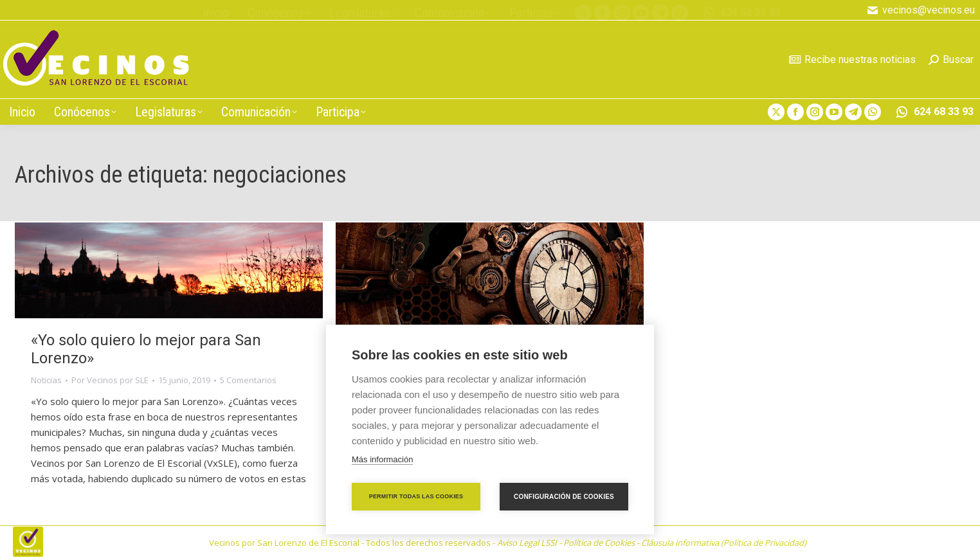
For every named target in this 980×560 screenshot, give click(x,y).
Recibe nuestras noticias (852, 59)
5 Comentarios (248, 380)
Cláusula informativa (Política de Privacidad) (724, 543)
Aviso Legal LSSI (527, 543)
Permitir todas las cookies (416, 496)
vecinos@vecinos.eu (921, 10)
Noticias (46, 380)
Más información (382, 459)
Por (110, 380)
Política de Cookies (599, 543)
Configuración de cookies (564, 497)
